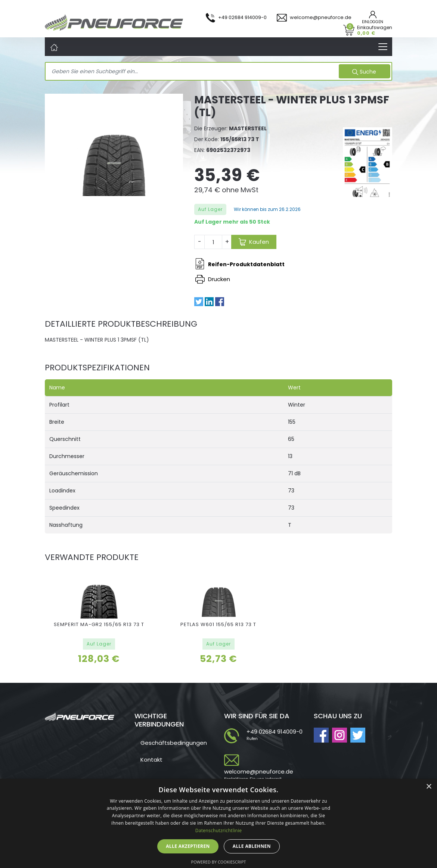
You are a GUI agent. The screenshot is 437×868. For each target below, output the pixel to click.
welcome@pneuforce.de (259, 771)
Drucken (213, 279)
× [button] (429, 787)
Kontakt (151, 760)
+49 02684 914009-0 (275, 732)
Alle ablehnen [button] (252, 846)
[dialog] (218, 823)
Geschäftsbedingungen (174, 743)
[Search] (193, 72)
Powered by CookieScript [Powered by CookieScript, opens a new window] (219, 862)
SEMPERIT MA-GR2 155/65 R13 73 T (99, 624)
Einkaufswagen (375, 30)
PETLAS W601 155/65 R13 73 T (218, 624)
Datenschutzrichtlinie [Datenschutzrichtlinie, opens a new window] (219, 830)
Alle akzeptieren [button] (188, 846)
